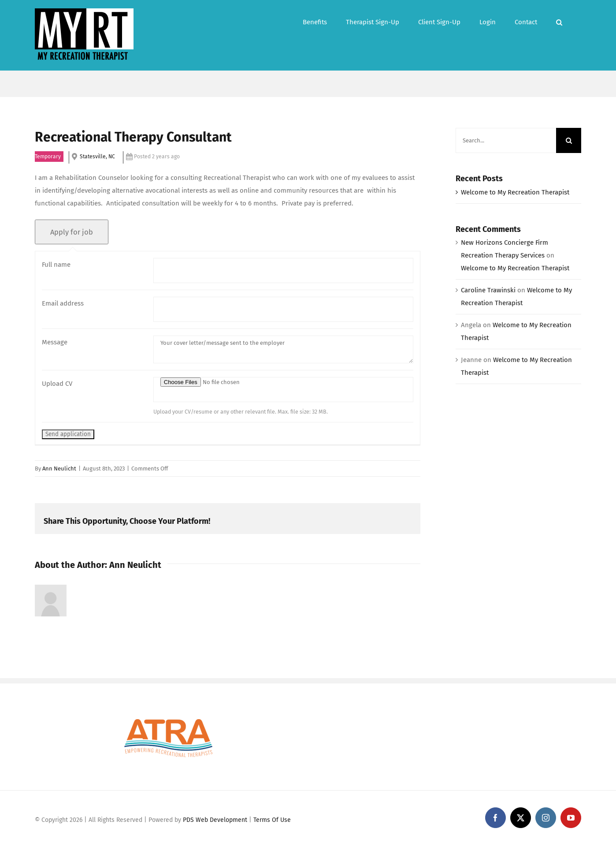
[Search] (569, 140)
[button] (559, 21)
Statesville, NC (97, 157)
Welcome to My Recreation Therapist (515, 192)
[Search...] (506, 140)
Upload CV (57, 384)
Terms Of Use (272, 820)
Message (55, 342)
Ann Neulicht (59, 468)
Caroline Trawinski (488, 290)
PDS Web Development (215, 820)
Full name (56, 265)
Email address (63, 303)
